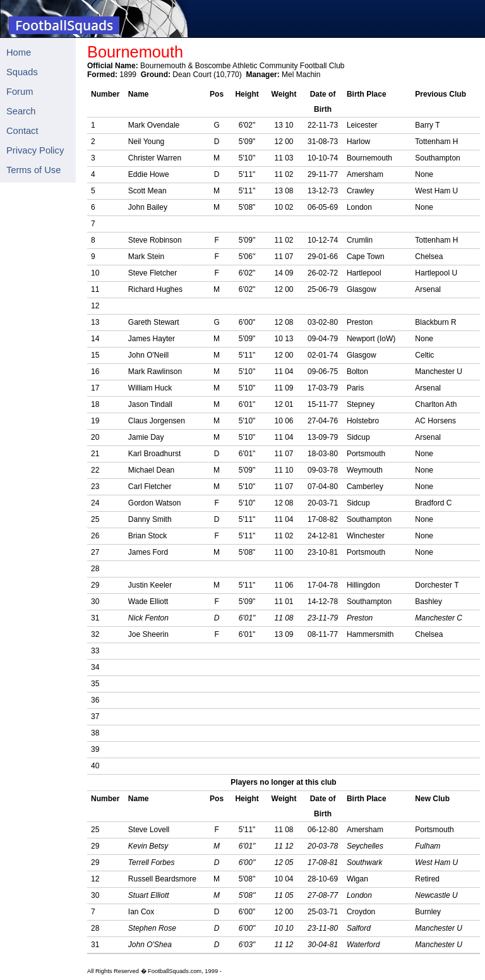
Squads (22, 72)
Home (19, 52)
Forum (20, 92)
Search (21, 111)
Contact (22, 131)
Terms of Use (33, 170)
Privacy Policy (35, 150)
